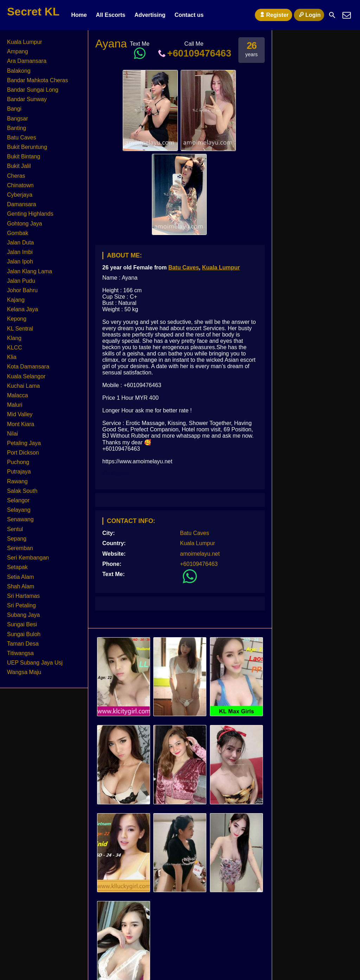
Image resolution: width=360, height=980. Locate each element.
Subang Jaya (23, 615)
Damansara (22, 204)
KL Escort (115, 473)
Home (79, 15)
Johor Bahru (22, 290)
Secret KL (33, 12)
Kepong (17, 319)
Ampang (18, 51)
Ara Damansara (27, 61)
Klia (12, 357)
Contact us (189, 15)
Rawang (17, 481)
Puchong (18, 462)
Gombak (18, 233)
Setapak (17, 567)
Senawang (20, 519)
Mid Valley (20, 414)
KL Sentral (20, 329)
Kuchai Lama (23, 386)
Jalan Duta (21, 243)
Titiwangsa (20, 653)
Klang (14, 338)
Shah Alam (21, 586)
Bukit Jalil (19, 166)
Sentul (15, 529)
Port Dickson (23, 453)
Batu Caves (184, 267)
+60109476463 (194, 53)
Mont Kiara (21, 424)
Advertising (150, 15)
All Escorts (111, 15)
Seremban (20, 548)
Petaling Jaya (24, 443)
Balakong (19, 71)
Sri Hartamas (23, 596)
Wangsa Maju (24, 672)
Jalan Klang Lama (30, 271)
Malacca (18, 395)
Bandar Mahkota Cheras (37, 80)
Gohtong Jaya (25, 224)
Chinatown (20, 185)
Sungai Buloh (24, 634)
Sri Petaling (21, 605)
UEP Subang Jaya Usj (35, 663)
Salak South (22, 491)
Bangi (14, 109)
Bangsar (18, 119)
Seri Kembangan (28, 558)
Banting (17, 128)
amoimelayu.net (200, 554)
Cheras (16, 176)
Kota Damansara (28, 367)
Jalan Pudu (21, 281)
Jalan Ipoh (20, 262)
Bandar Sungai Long (33, 90)
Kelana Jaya (22, 309)
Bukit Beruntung (27, 147)
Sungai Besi (22, 624)
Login (309, 15)
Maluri (15, 405)
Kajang (16, 300)
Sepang (17, 539)
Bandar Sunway (27, 99)
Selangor (18, 500)
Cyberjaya (20, 195)
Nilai (12, 434)
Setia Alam (20, 577)
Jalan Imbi (20, 252)
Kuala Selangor (26, 376)
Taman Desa (23, 644)
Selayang (19, 510)
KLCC (15, 348)
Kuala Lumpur (221, 267)
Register (274, 15)
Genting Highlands (30, 214)
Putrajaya (19, 472)
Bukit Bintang (24, 156)
